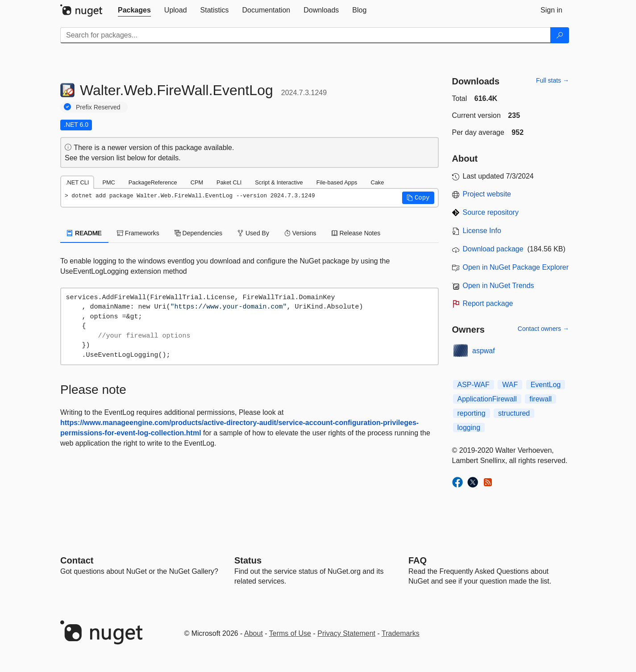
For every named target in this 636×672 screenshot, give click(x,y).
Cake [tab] (377, 182)
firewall (540, 399)
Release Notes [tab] (356, 233)
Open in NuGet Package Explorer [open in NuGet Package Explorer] (516, 267)
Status (248, 560)
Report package (488, 303)
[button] (418, 198)
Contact (77, 560)
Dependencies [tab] (198, 233)
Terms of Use (290, 633)
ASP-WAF (474, 385)
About (254, 633)
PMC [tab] (108, 182)
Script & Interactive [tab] (279, 182)
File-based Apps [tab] (337, 182)
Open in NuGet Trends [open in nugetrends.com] (499, 286)
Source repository (491, 212)
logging (469, 428)
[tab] (134, 10)
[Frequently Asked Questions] (418, 560)
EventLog (546, 385)
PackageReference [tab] (153, 182)
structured (514, 413)
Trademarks (401, 633)
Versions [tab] (300, 233)
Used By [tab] (253, 233)
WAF (510, 385)
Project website (487, 194)
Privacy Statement (346, 633)
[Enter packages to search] (306, 35)
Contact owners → (543, 329)
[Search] (560, 35)
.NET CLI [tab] (77, 182)
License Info (482, 231)
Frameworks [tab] (138, 233)
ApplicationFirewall (487, 399)
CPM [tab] (197, 182)
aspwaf (484, 351)
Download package (493, 249)
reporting (472, 413)
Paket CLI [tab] (229, 182)
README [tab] (84, 233)
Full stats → (553, 80)
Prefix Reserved (98, 107)
